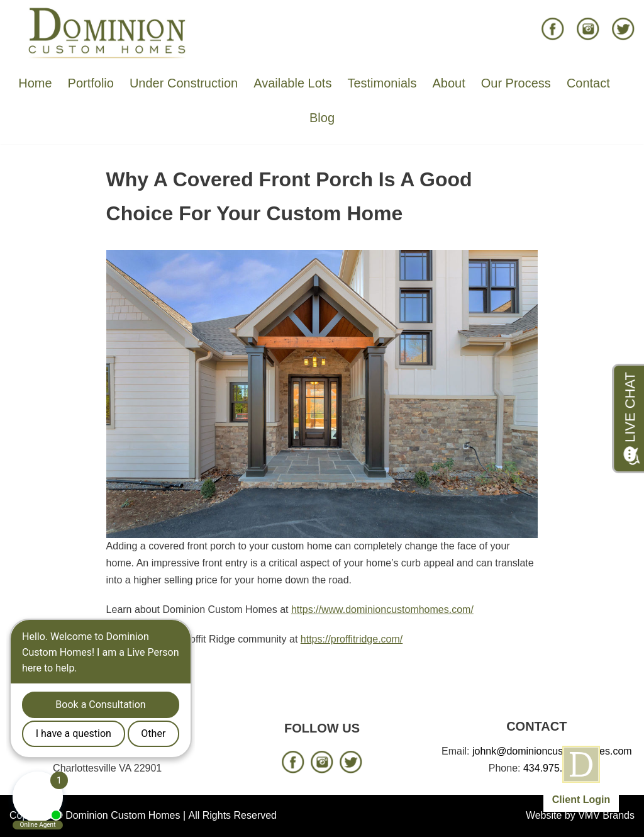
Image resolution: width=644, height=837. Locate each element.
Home (35, 83)
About (448, 83)
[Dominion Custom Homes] (108, 32)
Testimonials (382, 83)
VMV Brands (606, 815)
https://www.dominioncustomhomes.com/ (382, 609)
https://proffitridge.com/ (352, 639)
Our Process (516, 83)
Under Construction (184, 83)
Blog (322, 118)
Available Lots (292, 83)
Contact (588, 83)
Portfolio (91, 83)
